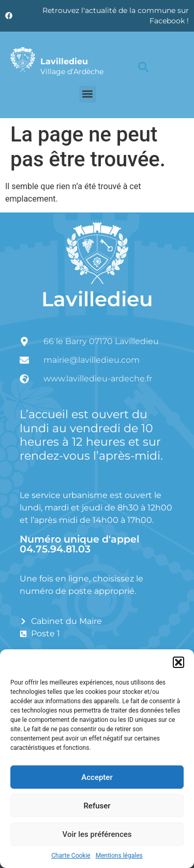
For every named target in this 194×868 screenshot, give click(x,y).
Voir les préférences (97, 834)
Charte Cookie (71, 856)
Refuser (97, 806)
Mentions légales (119, 856)
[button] (178, 662)
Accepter (97, 777)
